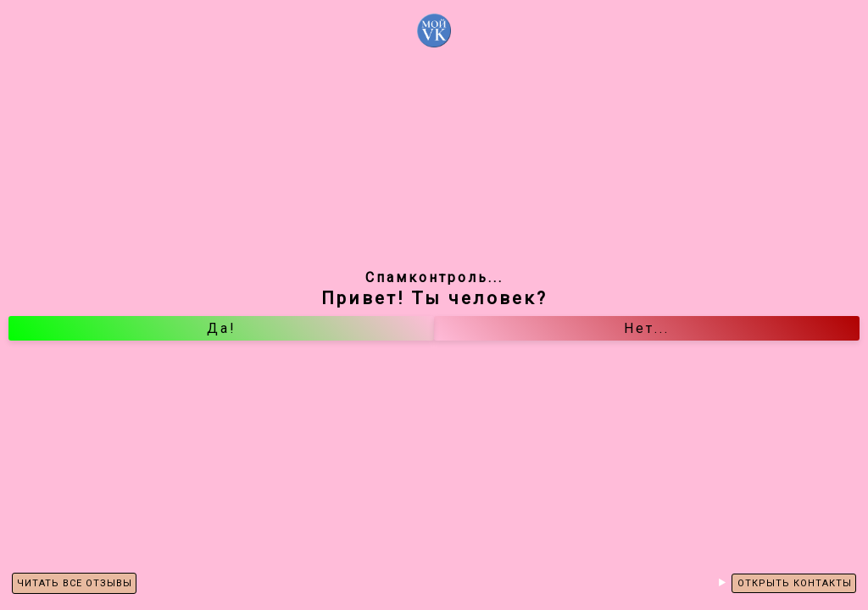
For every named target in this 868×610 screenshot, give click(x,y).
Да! (222, 328)
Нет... (647, 328)
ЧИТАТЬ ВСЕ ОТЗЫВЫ (75, 583)
